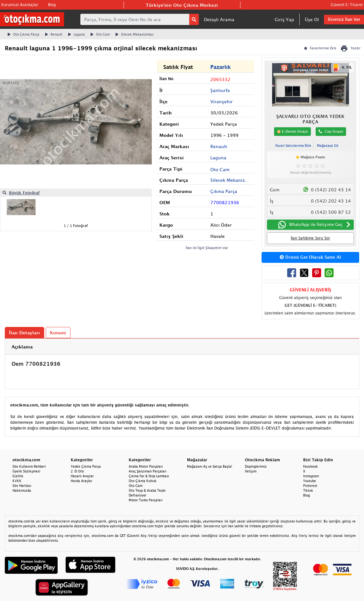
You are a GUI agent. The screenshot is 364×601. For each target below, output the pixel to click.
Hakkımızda (22, 490)
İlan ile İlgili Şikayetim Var (207, 248)
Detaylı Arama (219, 19)
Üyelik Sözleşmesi (26, 471)
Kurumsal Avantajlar (20, 5)
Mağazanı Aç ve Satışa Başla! (210, 466)
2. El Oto (77, 471)
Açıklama (22, 347)
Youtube (310, 481)
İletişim (251, 471)
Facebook (311, 466)
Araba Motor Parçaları (146, 466)
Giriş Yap (284, 19)
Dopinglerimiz (256, 466)
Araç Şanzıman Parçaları (148, 471)
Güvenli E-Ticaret (347, 5)
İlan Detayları (24, 333)
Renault (54, 34)
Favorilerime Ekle (320, 48)
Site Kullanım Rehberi (29, 466)
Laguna (77, 34)
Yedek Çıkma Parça (86, 466)
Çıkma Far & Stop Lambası (149, 476)
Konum (58, 333)
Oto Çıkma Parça (24, 34)
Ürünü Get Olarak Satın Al (310, 257)
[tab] (182, 347)
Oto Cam (100, 34)
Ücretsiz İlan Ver (344, 19)
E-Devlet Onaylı (292, 131)
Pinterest (310, 486)
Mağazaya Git (328, 146)
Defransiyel (138, 495)
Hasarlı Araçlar (82, 476)
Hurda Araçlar (81, 481)
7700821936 (225, 202)
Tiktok (308, 490)
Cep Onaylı (331, 131)
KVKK (17, 481)
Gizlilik (18, 476)
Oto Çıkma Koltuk (143, 481)
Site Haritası (22, 486)
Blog (52, 5)
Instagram (311, 476)
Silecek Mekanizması (135, 34)
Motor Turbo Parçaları (146, 500)
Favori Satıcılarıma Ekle (293, 146)
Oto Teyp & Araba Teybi (147, 490)
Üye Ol (312, 19)
